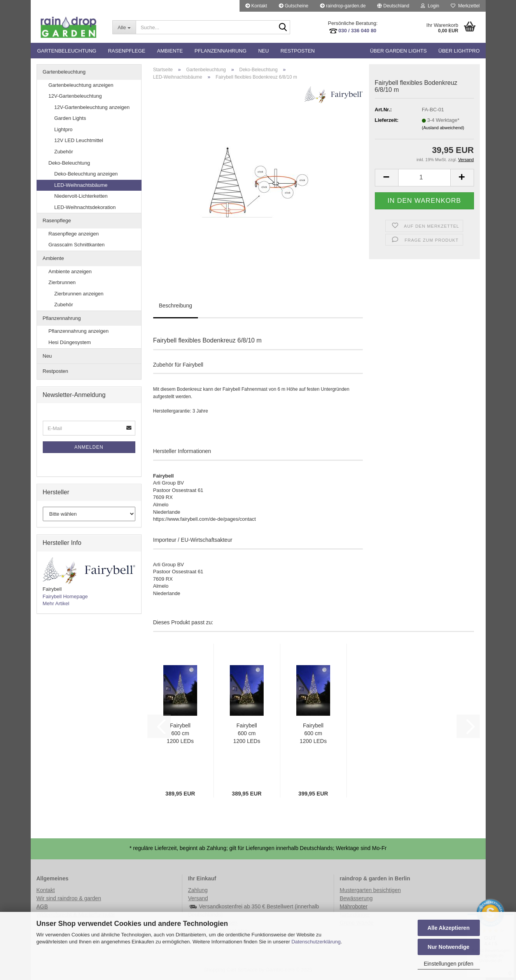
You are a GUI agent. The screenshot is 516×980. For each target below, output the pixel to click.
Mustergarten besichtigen (370, 890)
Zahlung (198, 890)
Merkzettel (465, 6)
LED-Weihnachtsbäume (81, 185)
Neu (263, 51)
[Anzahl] (424, 178)
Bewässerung (356, 898)
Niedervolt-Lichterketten (81, 196)
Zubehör (64, 152)
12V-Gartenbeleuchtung (75, 96)
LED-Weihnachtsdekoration (85, 207)
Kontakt (256, 6)
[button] (393, 6)
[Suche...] (124, 27)
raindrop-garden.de (343, 6)
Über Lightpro (459, 51)
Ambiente (170, 51)
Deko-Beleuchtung (69, 163)
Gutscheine (294, 6)
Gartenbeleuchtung (67, 51)
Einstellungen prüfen (449, 964)
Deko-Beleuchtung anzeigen (86, 174)
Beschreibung (176, 306)
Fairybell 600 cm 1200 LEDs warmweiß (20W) (247, 734)
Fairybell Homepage (65, 596)
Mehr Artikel (56, 603)
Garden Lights (70, 118)
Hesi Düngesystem (70, 342)
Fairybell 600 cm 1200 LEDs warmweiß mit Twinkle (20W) (313, 734)
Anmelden (89, 447)
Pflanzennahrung (220, 51)
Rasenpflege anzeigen (74, 234)
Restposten (297, 51)
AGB (42, 906)
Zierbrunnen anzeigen (79, 294)
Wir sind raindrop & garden (69, 898)
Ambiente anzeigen (70, 271)
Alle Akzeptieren (448, 928)
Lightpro (64, 129)
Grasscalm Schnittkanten (77, 245)
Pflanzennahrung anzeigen (79, 331)
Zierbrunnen (62, 282)
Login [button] (430, 6)
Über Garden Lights (398, 51)
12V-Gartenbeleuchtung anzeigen (92, 107)
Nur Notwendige (449, 947)
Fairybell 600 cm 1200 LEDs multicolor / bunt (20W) (180, 734)
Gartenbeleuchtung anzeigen (81, 85)
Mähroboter (354, 906)
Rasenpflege (127, 51)
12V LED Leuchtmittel (79, 140)
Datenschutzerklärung (316, 942)
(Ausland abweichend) (443, 128)
